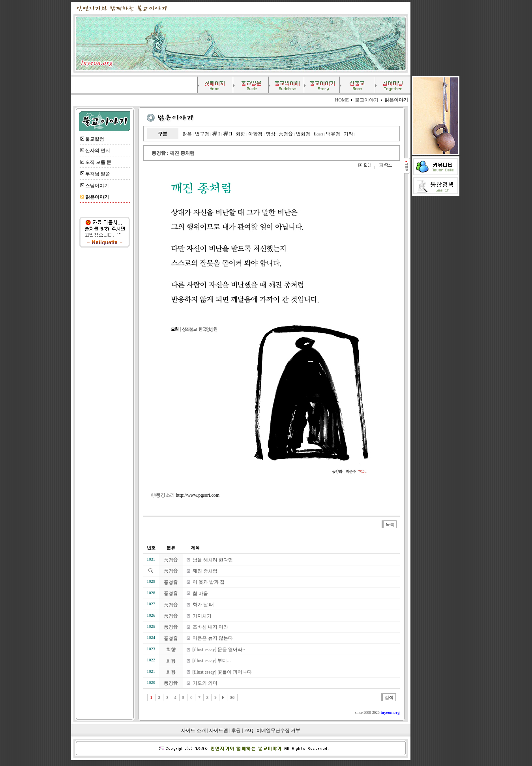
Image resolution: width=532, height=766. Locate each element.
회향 (240, 134)
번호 (151, 548)
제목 (191, 548)
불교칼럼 (95, 139)
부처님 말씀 (98, 174)
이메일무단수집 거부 (278, 730)
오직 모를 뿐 (98, 162)
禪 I (216, 134)
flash (318, 134)
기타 (348, 134)
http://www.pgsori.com (198, 495)
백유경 (333, 134)
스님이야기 (97, 186)
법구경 (202, 134)
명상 (271, 134)
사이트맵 (219, 730)
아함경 (255, 134)
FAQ (249, 730)
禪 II (228, 134)
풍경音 (286, 134)
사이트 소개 (194, 730)
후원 (236, 730)
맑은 (187, 134)
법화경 (303, 134)
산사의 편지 (98, 150)
